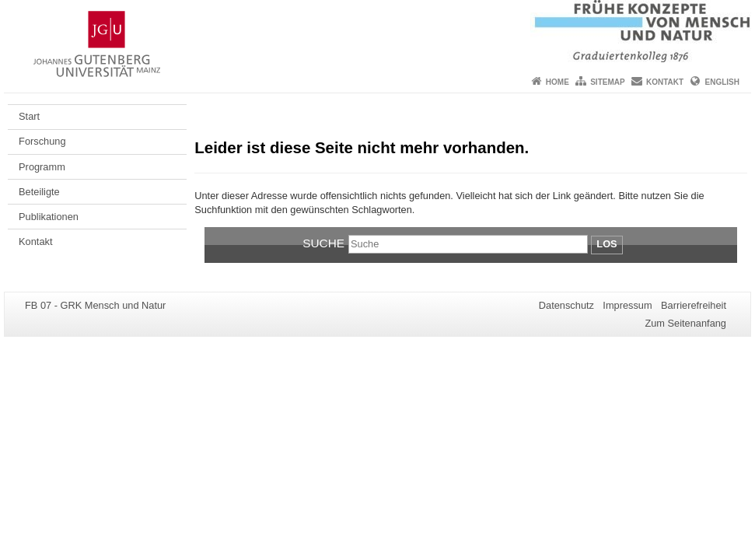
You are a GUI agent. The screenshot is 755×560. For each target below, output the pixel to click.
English (722, 82)
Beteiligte (39, 192)
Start (29, 116)
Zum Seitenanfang (685, 323)
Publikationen (49, 217)
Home (558, 82)
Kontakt (665, 82)
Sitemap (607, 82)
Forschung (42, 141)
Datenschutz (566, 305)
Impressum (627, 305)
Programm (42, 167)
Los (606, 244)
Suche (323, 243)
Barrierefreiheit (694, 305)
